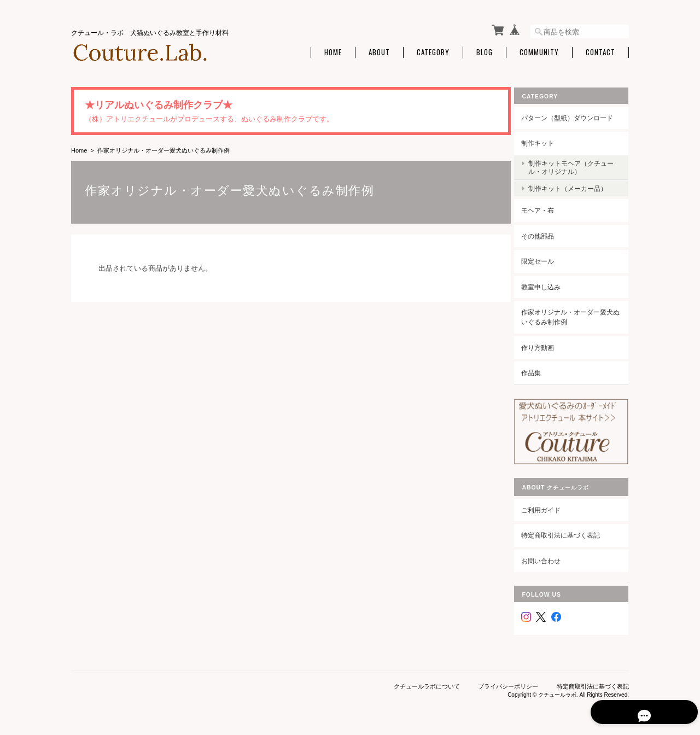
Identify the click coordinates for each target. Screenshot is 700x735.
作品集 (539, 371)
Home (333, 51)
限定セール (546, 259)
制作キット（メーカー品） (576, 186)
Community (539, 51)
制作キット (546, 141)
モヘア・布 (546, 208)
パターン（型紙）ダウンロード (575, 115)
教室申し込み (549, 285)
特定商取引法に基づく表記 (569, 528)
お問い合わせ (549, 554)
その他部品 (546, 233)
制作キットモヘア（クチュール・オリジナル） (576, 165)
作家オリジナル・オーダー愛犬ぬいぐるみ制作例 (575, 315)
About (379, 51)
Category (433, 51)
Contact (600, 51)
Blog (485, 51)
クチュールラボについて (427, 679)
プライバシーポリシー (508, 679)
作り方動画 (546, 345)
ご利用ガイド (549, 503)
